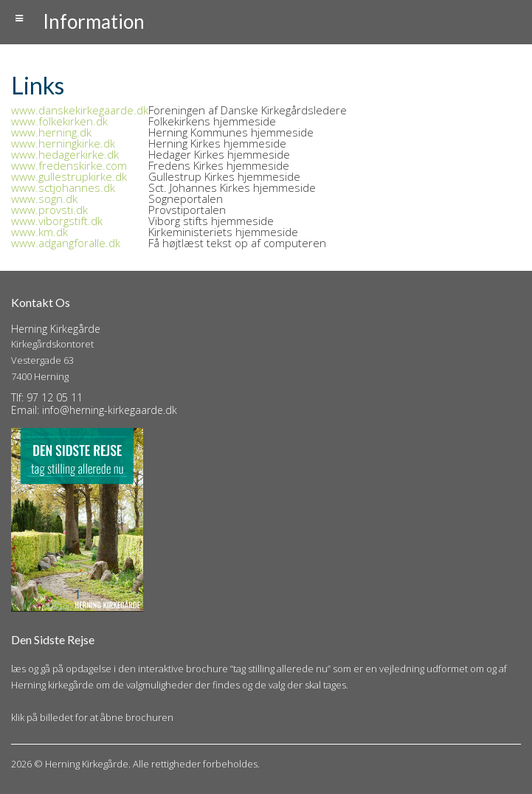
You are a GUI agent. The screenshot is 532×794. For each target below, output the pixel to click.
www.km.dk (39, 232)
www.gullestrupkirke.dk (69, 176)
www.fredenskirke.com (69, 165)
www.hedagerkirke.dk (65, 154)
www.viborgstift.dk (57, 221)
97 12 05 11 (55, 397)
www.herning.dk (51, 132)
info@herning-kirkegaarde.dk (110, 410)
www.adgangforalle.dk (66, 243)
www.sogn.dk (44, 198)
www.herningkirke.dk (63, 143)
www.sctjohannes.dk (63, 187)
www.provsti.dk (49, 210)
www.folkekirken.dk (59, 121)
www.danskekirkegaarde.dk (80, 110)
